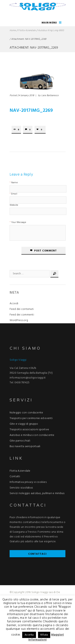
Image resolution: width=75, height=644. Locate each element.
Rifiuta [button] (44, 635)
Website (14, 205)
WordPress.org (19, 320)
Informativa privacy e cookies (28, 482)
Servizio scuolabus (21, 488)
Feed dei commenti (22, 315)
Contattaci (37, 554)
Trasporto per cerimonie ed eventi (31, 418)
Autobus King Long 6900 (51, 31)
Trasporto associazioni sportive (29, 430)
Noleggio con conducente (26, 413)
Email (14, 194)
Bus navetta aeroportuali (25, 446)
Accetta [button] (29, 635)
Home (13, 31)
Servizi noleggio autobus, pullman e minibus (37, 493)
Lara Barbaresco (50, 96)
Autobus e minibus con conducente (32, 435)
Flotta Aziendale (27, 31)
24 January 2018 (26, 96)
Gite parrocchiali (20, 441)
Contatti (15, 477)
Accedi (14, 304)
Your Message (19, 223)
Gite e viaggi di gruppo (24, 424)
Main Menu (49, 23)
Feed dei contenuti (22, 309)
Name (14, 183)
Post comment (45, 251)
